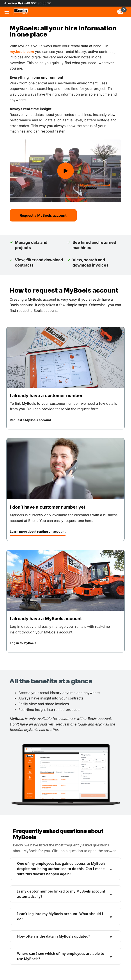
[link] (21, 12)
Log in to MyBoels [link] (23, 643)
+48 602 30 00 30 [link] (38, 3)
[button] (30, 421)
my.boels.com (22, 52)
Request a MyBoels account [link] (30, 420)
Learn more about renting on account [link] (38, 531)
